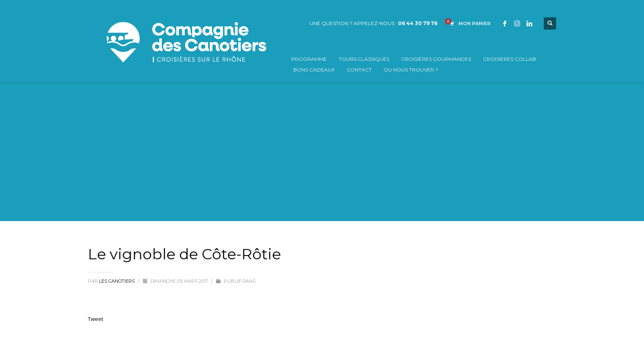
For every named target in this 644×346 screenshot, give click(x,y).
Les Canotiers (117, 281)
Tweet (95, 319)
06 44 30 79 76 (418, 23)
